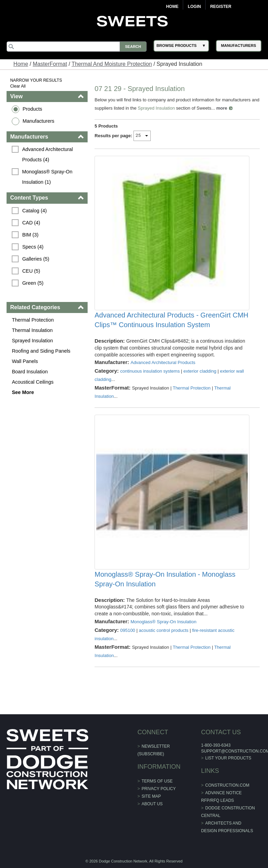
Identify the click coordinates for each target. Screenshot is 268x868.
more (222, 108)
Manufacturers (38, 121)
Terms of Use (157, 781)
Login (194, 7)
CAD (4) (31, 223)
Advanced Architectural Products (163, 362)
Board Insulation (30, 372)
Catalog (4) (34, 211)
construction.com (227, 785)
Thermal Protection (33, 320)
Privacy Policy (159, 789)
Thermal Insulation (32, 330)
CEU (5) (31, 271)
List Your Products (228, 758)
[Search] (76, 47)
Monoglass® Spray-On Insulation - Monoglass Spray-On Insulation (165, 579)
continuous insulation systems (150, 371)
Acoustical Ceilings (33, 382)
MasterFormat (50, 64)
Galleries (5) (36, 259)
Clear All (18, 86)
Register (221, 7)
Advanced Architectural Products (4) (48, 154)
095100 (127, 630)
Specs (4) (33, 247)
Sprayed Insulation (32, 341)
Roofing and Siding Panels (41, 351)
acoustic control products (163, 630)
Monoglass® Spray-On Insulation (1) (48, 177)
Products (32, 109)
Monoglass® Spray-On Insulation (163, 622)
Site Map (151, 796)
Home (172, 7)
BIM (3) (30, 235)
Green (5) (33, 283)
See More (23, 392)
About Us (152, 804)
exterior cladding (200, 371)
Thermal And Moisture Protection (112, 64)
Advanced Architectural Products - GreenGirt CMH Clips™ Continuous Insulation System (171, 320)
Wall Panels (25, 361)
